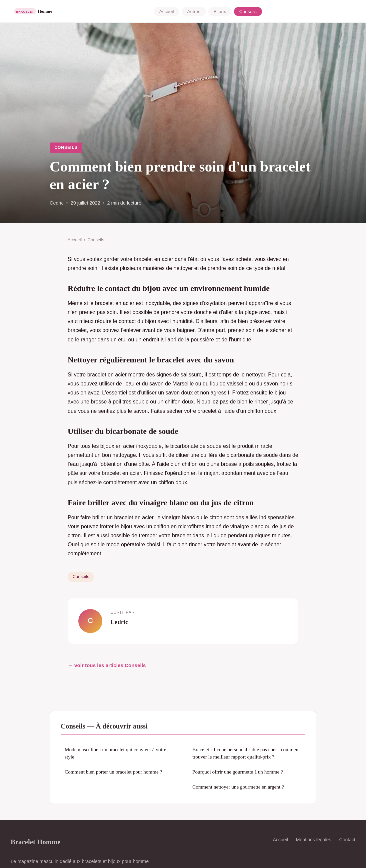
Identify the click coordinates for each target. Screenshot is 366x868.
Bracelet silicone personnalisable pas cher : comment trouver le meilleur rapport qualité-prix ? (246, 753)
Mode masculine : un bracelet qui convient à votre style (115, 753)
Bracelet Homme (36, 842)
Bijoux (220, 12)
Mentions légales (314, 840)
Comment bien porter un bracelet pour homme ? (113, 772)
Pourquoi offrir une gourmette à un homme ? (238, 772)
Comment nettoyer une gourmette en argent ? (238, 787)
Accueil (167, 12)
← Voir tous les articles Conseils (107, 665)
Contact (347, 840)
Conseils (248, 12)
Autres (193, 12)
